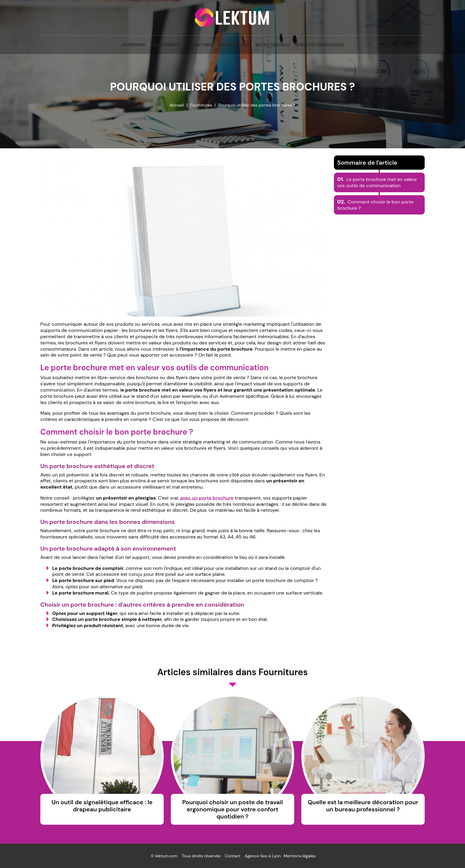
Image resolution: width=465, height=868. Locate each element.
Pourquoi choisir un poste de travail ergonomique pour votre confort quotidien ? (232, 809)
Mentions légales (300, 856)
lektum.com (166, 856)
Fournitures (199, 45)
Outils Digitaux (272, 45)
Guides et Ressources (320, 45)
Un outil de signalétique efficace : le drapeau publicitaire (102, 806)
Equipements (165, 45)
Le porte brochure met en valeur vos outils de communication (377, 182)
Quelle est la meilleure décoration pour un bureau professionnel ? (363, 806)
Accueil (177, 105)
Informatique (234, 45)
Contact (233, 856)
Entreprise (133, 45)
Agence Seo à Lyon (263, 856)
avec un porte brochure (207, 498)
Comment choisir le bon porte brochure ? (375, 205)
